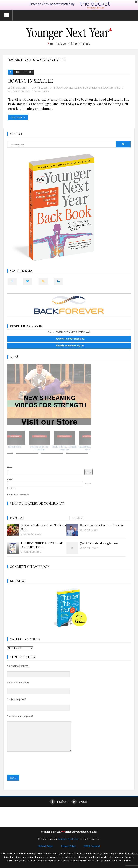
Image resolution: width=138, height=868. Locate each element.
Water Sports (113, 88)
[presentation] (34, 768)
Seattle (91, 88)
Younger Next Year (68, 844)
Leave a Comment (21, 91)
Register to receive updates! (70, 338)
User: (10, 467)
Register (11, 488)
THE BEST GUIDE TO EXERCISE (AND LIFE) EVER (42, 545)
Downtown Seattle (67, 88)
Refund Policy (50, 851)
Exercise (28, 72)
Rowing (82, 88)
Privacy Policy (72, 851)
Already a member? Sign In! (70, 345)
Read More (17, 117)
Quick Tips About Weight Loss (99, 543)
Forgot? (88, 483)
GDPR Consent (92, 851)
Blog (18, 72)
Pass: (10, 479)
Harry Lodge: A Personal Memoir (102, 525)
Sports (100, 88)
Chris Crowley (19, 88)
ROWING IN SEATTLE (31, 80)
